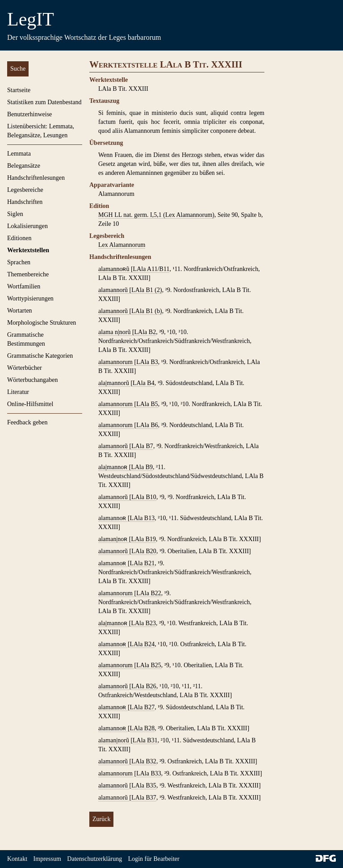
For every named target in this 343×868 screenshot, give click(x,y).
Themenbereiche (28, 274)
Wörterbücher (25, 368)
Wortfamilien (24, 286)
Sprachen (19, 262)
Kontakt (17, 859)
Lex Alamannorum (122, 245)
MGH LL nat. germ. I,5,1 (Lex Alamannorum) (156, 215)
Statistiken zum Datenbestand (44, 102)
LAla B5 (147, 404)
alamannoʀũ (115, 269)
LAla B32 (144, 761)
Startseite (19, 90)
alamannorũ (114, 290)
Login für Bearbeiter (154, 859)
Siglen (15, 214)
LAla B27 (142, 707)
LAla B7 (142, 446)
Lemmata (19, 154)
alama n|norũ (115, 332)
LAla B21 (142, 563)
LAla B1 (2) (146, 290)
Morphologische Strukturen (42, 323)
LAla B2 (145, 332)
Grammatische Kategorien (40, 356)
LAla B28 (142, 728)
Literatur (18, 392)
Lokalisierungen (27, 226)
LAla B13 (142, 518)
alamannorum (116, 362)
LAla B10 (144, 497)
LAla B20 (144, 551)
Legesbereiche (25, 190)
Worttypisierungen (30, 299)
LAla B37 (144, 798)
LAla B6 (147, 425)
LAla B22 (149, 593)
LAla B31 (145, 740)
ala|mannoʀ (114, 467)
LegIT (31, 19)
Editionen (19, 238)
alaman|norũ (114, 740)
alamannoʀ (113, 518)
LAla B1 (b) (146, 311)
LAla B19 (143, 539)
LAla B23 (143, 623)
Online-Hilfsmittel (30, 404)
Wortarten (20, 311)
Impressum (47, 859)
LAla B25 (149, 665)
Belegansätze (24, 166)
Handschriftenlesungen (36, 178)
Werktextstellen (28, 250)
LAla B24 (142, 644)
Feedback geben (27, 422)
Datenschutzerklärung (94, 859)
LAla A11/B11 (151, 269)
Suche (18, 69)
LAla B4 (144, 383)
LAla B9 (142, 467)
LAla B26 (144, 686)
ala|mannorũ (114, 383)
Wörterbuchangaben (33, 380)
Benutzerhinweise (29, 114)
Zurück (101, 819)
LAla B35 (144, 785)
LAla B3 (147, 362)
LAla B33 (149, 773)
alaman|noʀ (114, 539)
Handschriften (25, 202)
